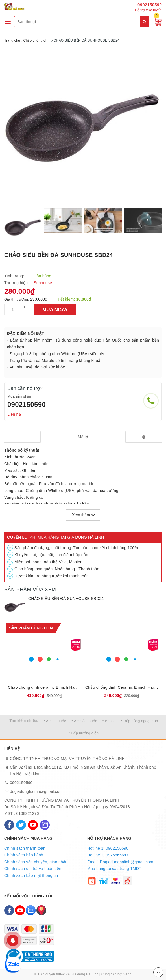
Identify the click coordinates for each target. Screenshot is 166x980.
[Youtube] (33, 825)
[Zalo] (31, 910)
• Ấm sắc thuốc (84, 721)
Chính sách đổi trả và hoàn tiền (33, 869)
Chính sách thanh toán (25, 848)
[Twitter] (21, 825)
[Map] (41, 910)
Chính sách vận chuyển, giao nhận (36, 862)
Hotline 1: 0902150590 (108, 848)
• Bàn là (109, 721)
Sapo (127, 974)
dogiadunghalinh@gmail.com (36, 791)
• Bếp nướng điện (84, 733)
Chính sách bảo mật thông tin (31, 875)
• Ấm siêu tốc (55, 721)
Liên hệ (14, 414)
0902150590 (150, 5)
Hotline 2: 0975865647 (108, 855)
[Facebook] (9, 825)
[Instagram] (45, 825)
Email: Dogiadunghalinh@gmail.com (120, 862)
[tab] (83, 437)
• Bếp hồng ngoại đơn (140, 721)
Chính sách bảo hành (24, 855)
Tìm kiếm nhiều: (24, 721)
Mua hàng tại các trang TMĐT (114, 869)
